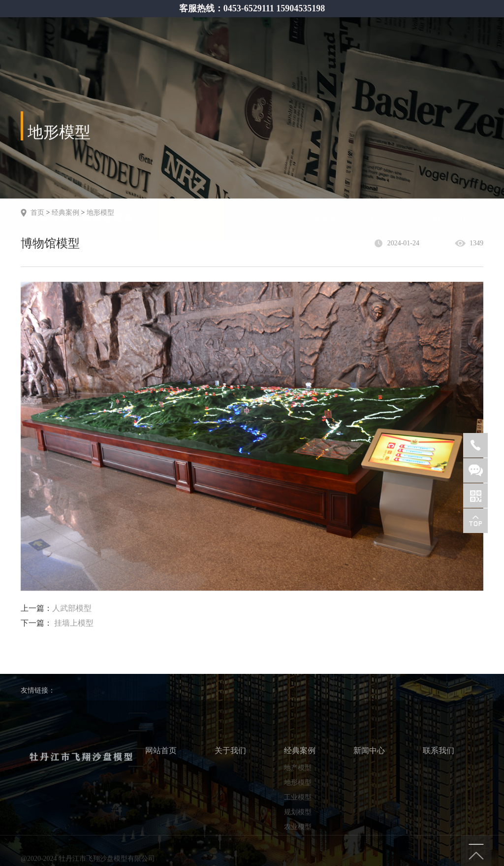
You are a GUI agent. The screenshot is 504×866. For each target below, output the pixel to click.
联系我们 (450, 179)
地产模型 (298, 804)
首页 (37, 212)
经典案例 (321, 179)
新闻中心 (385, 179)
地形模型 (100, 212)
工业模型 (298, 833)
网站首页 (192, 179)
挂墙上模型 (74, 624)
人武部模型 (72, 609)
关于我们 (256, 179)
